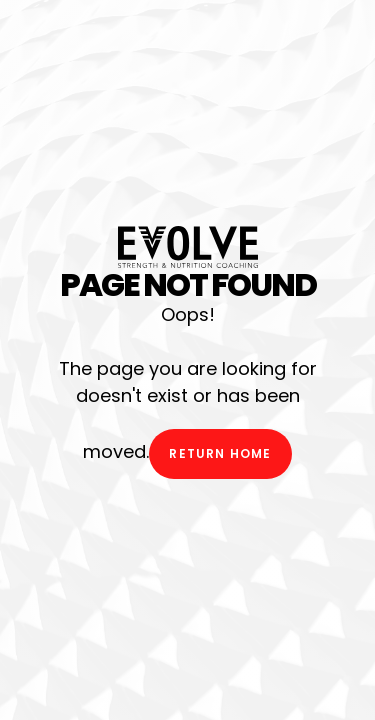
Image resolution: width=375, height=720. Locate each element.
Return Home (220, 453)
